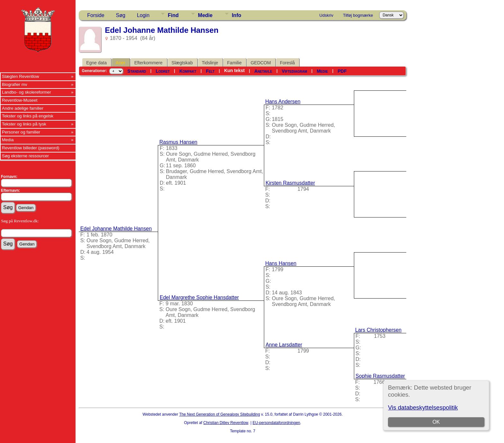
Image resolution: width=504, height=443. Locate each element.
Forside (96, 15)
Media (8, 140)
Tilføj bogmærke (358, 15)
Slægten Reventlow (21, 76)
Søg (121, 15)
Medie (205, 15)
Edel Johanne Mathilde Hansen (116, 229)
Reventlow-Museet (20, 100)
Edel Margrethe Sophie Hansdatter (199, 297)
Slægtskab (182, 63)
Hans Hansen (281, 263)
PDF (342, 71)
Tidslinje (210, 63)
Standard (137, 71)
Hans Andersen (283, 102)
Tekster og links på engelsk (28, 116)
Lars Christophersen (378, 330)
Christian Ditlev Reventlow (226, 423)
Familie (234, 63)
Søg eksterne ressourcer (25, 156)
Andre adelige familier (23, 108)
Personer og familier (21, 132)
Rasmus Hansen (178, 142)
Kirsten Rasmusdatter (290, 183)
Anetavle (263, 71)
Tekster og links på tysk (24, 124)
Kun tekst (234, 70)
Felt (210, 71)
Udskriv (326, 15)
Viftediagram (295, 71)
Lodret (163, 71)
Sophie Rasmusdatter (380, 376)
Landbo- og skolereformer (27, 92)
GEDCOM (261, 63)
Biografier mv (15, 84)
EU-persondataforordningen (276, 423)
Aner (121, 63)
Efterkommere (148, 63)
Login (143, 15)
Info (236, 15)
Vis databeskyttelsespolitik (423, 407)
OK (436, 422)
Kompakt (188, 71)
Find (173, 15)
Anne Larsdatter (284, 345)
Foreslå (288, 63)
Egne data (96, 63)
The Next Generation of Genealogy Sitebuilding (220, 414)
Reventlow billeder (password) (31, 148)
